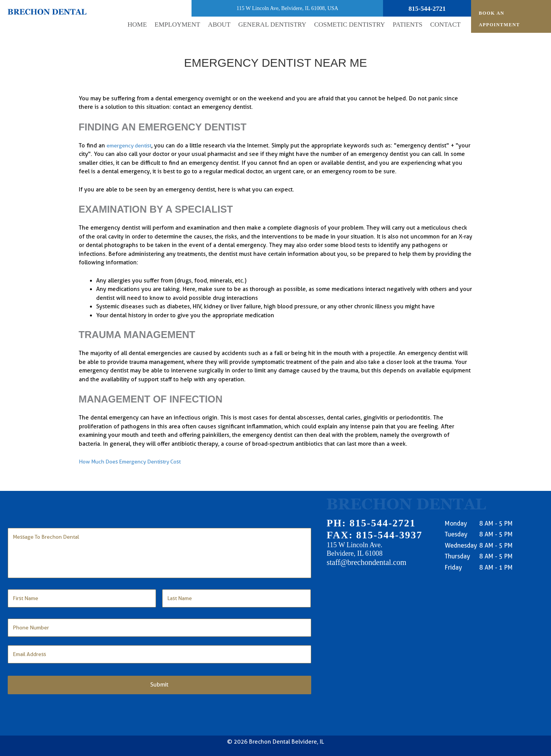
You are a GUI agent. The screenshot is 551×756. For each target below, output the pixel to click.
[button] (219, 25)
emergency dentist (131, 145)
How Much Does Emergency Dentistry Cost (135, 462)
